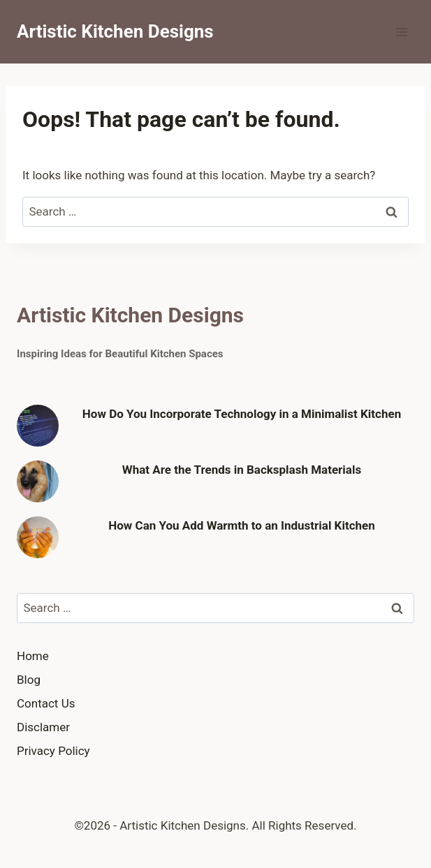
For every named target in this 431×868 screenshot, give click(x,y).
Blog (29, 680)
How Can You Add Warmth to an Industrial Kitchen (242, 525)
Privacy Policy (53, 751)
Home (33, 656)
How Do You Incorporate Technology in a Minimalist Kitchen (242, 414)
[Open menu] (401, 32)
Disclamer (43, 727)
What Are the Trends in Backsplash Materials (242, 470)
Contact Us (46, 703)
